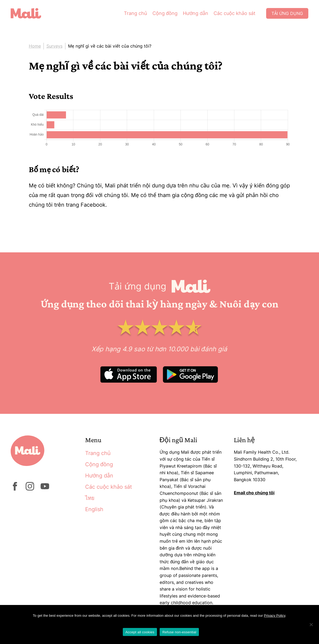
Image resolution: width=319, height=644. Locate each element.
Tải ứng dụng (287, 13)
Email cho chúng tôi (254, 493)
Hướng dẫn (196, 13)
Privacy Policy (275, 616)
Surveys (54, 46)
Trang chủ (135, 13)
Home (35, 46)
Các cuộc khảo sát (235, 13)
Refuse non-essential (179, 632)
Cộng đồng (165, 13)
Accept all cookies (140, 632)
